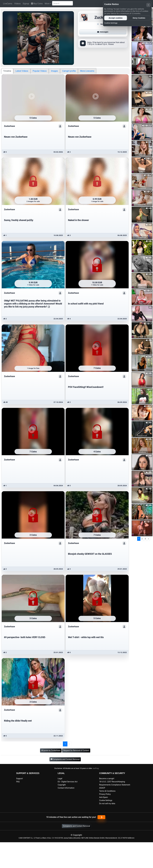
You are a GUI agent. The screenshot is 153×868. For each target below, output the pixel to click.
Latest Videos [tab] (22, 71)
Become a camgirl (107, 779)
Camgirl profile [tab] (69, 71)
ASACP (102, 788)
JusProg (96, 768)
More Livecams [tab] (87, 71)
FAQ (18, 782)
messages (103, 32)
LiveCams (8, 4)
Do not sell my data (107, 804)
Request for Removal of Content (76, 750)
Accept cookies (116, 18)
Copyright (62, 785)
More (47, 4)
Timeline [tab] (7, 71)
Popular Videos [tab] (40, 71)
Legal (60, 779)
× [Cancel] (148, 5)
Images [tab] (54, 71)
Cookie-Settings (106, 800)
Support (20, 779)
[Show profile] (60, 126)
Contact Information (66, 788)
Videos (17, 4)
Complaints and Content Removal (76, 826)
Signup (26, 4)
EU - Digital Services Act (68, 782)
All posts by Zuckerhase (51, 750)
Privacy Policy (105, 794)
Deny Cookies (139, 18)
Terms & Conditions (107, 791)
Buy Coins (37, 4)
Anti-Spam (104, 797)
